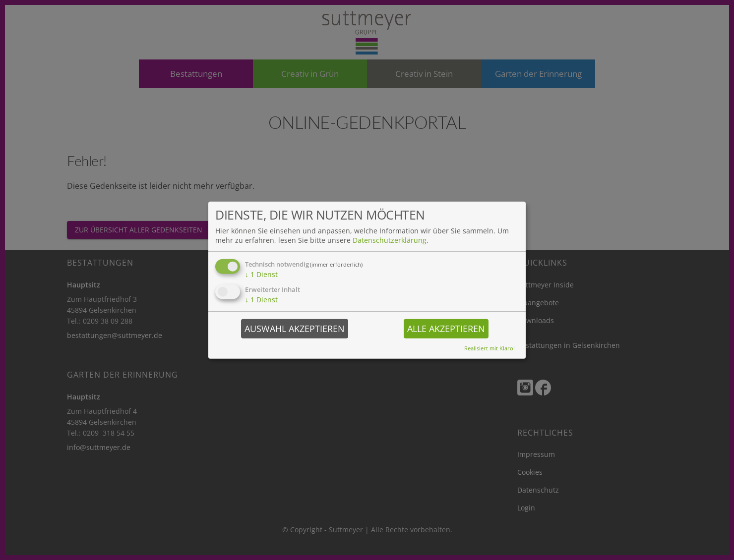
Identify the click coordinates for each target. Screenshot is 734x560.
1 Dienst (261, 274)
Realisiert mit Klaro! (489, 348)
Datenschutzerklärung (390, 240)
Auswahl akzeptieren (295, 328)
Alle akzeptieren (446, 328)
